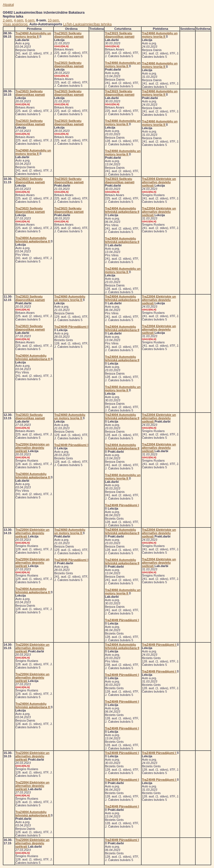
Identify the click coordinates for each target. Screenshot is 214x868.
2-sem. (8, 20)
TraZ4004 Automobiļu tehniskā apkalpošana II (33, 240)
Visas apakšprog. (16, 24)
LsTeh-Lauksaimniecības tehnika (87, 24)
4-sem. (19, 20)
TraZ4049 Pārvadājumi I (71, 327)
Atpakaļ (8, 5)
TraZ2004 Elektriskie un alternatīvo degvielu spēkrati (159, 182)
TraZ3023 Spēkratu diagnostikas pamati (69, 35)
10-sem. (54, 20)
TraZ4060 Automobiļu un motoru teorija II (33, 35)
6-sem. (30, 20)
